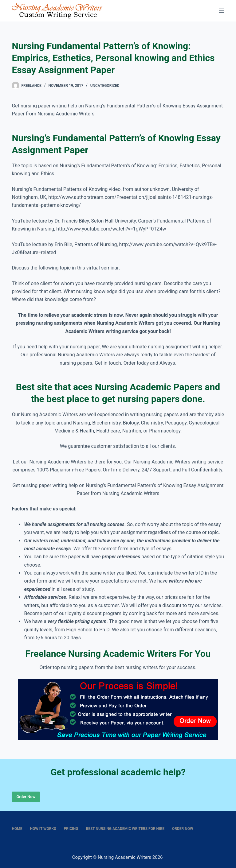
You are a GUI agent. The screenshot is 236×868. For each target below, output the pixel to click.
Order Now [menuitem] (183, 829)
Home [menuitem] (17, 829)
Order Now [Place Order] (26, 797)
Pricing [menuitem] (71, 829)
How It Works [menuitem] (43, 829)
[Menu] (222, 11)
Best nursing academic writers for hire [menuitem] (125, 829)
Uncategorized (105, 86)
